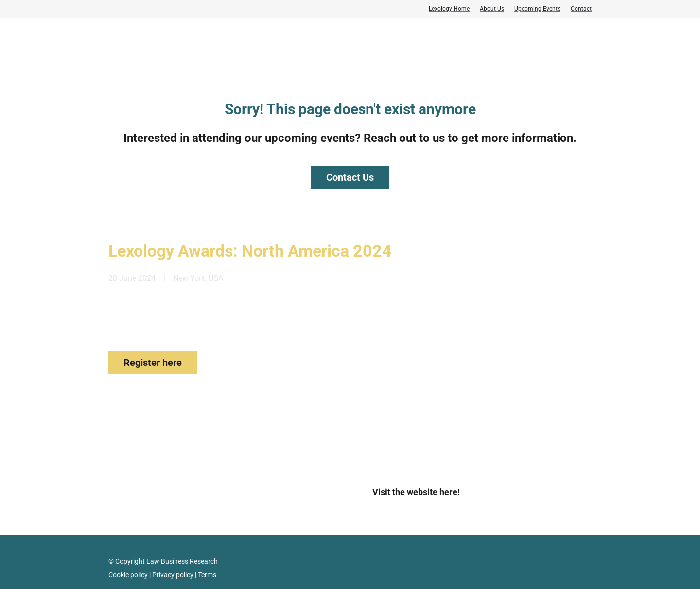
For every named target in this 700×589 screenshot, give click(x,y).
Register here (153, 363)
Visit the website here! (416, 492)
